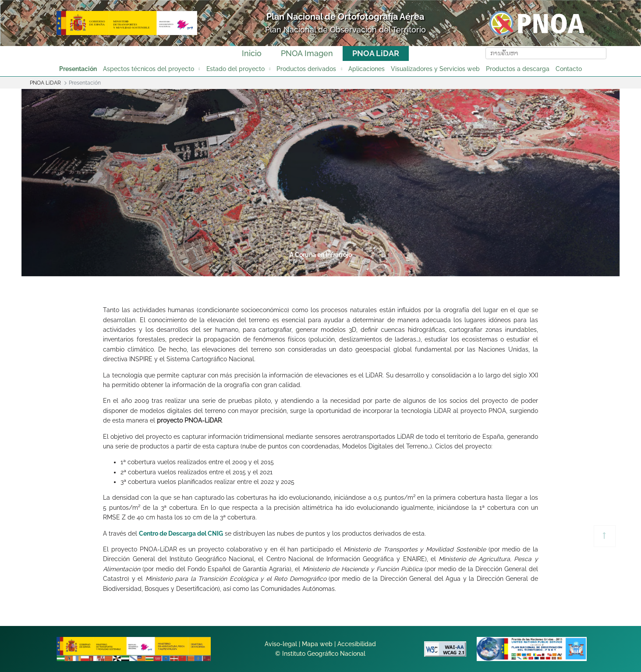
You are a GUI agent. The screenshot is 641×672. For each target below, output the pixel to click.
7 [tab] (420, 269)
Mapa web (317, 644)
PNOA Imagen (307, 53)
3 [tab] (287, 269)
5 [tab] (353, 269)
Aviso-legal (281, 644)
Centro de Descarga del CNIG (181, 533)
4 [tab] (320, 269)
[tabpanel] (321, 183)
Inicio (252, 53)
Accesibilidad (357, 644)
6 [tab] (386, 269)
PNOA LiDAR (376, 53)
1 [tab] (220, 269)
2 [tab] (253, 269)
